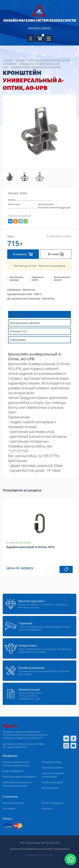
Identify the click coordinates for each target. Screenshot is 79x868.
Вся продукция (50, 788)
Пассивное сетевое (52, 768)
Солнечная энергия (53, 782)
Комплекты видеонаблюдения (19, 776)
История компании (13, 803)
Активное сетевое (52, 762)
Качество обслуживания (23, 849)
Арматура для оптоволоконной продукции (54, 206)
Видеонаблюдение (13, 771)
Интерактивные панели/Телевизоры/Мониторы (16, 764)
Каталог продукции (52, 803)
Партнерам (9, 808)
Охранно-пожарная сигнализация (53, 775)
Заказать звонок (40, 28)
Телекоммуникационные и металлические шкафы (17, 784)
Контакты (47, 808)
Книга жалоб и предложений (53, 849)
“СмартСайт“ (48, 855)
